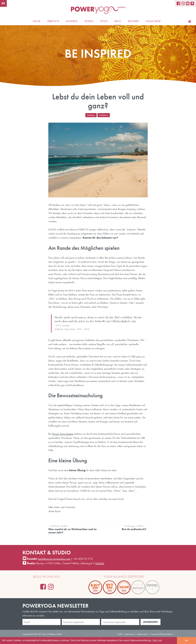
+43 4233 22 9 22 (83, 559)
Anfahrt (100, 563)
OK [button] (186, 640)
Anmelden (150, 622)
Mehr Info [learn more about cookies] (157, 640)
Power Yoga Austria (63, 434)
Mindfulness (104, 115)
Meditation (91, 115)
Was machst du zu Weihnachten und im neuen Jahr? (72, 529)
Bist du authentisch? (122, 528)
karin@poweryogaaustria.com (54, 559)
